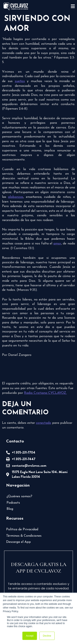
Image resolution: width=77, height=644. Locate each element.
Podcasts (13, 503)
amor (57, 244)
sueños (20, 81)
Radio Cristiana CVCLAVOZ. (45, 393)
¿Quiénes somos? (19, 496)
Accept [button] (30, 636)
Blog (10, 509)
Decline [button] (47, 636)
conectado (44, 423)
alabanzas (16, 197)
